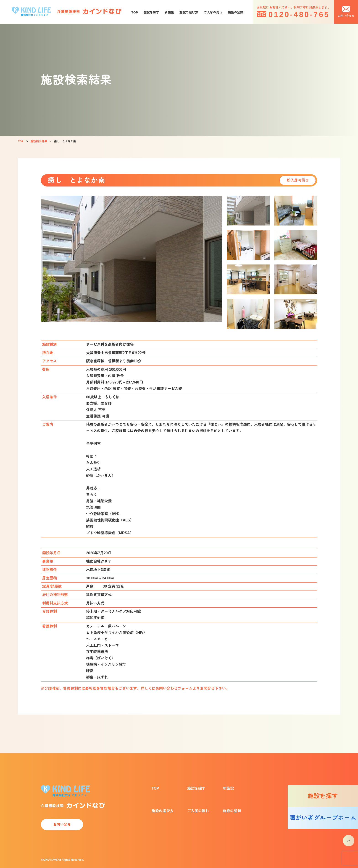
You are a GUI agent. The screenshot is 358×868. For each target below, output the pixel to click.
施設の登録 (236, 12)
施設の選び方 (189, 12)
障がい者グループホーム (323, 818)
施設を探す (151, 12)
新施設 (169, 12)
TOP (135, 12)
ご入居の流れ (213, 12)
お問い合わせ (346, 16)
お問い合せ (62, 824)
